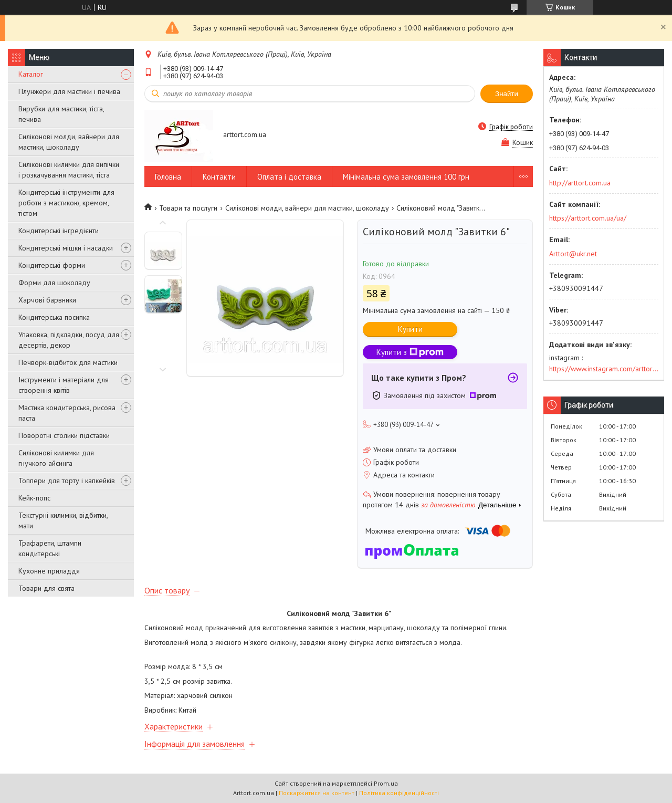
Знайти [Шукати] (507, 94)
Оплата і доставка (289, 177)
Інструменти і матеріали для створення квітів (64, 385)
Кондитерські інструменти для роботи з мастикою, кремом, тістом (66, 203)
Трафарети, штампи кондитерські (50, 548)
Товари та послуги (188, 208)
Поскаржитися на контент (317, 793)
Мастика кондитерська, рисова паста (67, 413)
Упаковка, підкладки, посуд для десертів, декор (69, 340)
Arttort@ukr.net (573, 254)
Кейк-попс (34, 498)
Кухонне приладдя (49, 571)
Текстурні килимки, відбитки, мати (63, 520)
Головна (168, 177)
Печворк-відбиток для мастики (68, 362)
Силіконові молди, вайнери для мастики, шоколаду (69, 142)
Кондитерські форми (52, 265)
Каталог (31, 74)
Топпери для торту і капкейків (67, 481)
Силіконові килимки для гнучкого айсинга (56, 458)
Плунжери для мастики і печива (69, 91)
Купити (410, 329)
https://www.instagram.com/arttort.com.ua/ (604, 369)
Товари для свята (46, 588)
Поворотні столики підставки (64, 435)
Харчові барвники (47, 300)
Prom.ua (386, 783)
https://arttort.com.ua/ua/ (588, 218)
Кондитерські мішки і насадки (66, 248)
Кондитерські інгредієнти (59, 231)
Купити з (410, 352)
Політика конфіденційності (399, 793)
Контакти (219, 177)
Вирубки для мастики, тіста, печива (61, 114)
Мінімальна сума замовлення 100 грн (406, 177)
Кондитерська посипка (54, 317)
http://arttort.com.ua (580, 183)
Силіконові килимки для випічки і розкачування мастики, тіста (69, 170)
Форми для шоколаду (54, 283)
